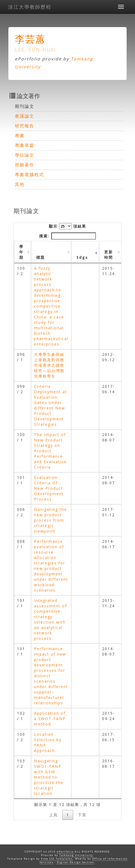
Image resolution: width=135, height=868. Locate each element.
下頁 (82, 815)
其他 (20, 184)
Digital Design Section (76, 862)
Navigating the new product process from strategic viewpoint (50, 520)
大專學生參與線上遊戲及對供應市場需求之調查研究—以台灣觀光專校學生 (49, 365)
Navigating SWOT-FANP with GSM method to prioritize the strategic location (49, 777)
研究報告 (25, 126)
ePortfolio (65, 852)
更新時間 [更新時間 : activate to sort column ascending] (109, 255)
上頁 (53, 815)
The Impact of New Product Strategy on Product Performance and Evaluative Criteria (50, 451)
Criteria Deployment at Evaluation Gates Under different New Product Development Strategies (51, 405)
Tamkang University (76, 855)
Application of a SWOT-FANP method (50, 719)
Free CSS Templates (57, 859)
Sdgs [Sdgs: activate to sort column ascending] (82, 257)
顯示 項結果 (67, 226)
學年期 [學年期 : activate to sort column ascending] (21, 252)
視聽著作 (25, 165)
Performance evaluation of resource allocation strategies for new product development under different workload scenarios (51, 566)
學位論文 (25, 155)
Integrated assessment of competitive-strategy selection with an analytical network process (50, 619)
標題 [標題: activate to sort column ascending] (40, 257)
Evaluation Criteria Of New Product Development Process (49, 488)
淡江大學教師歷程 (30, 7)
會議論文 (25, 116)
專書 (20, 135)
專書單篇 (25, 145)
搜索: (67, 236)
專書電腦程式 (29, 175)
